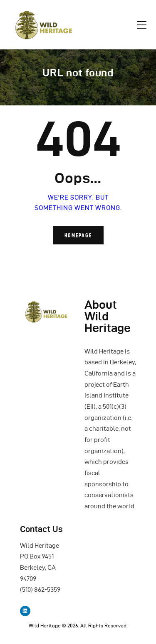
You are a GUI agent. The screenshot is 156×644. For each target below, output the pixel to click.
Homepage (78, 235)
